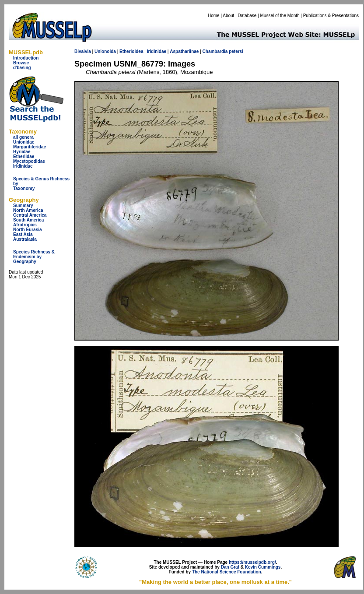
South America (28, 220)
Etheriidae (24, 156)
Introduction (26, 58)
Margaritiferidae (30, 147)
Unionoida (105, 51)
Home (214, 16)
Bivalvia (83, 51)
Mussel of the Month (280, 16)
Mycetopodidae (29, 161)
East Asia (23, 234)
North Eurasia (28, 230)
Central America (30, 215)
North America (28, 210)
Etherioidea (131, 51)
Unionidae (24, 142)
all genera (23, 137)
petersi (236, 51)
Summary (23, 206)
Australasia (25, 239)
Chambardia (215, 51)
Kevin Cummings (263, 567)
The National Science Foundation (227, 572)
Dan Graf (230, 567)
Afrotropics (25, 225)
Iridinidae (23, 166)
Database (247, 16)
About (228, 16)
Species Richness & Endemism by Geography (34, 257)
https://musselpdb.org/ (252, 562)
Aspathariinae (184, 51)
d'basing (22, 68)
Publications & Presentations (331, 16)
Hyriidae (22, 152)
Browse (21, 63)
